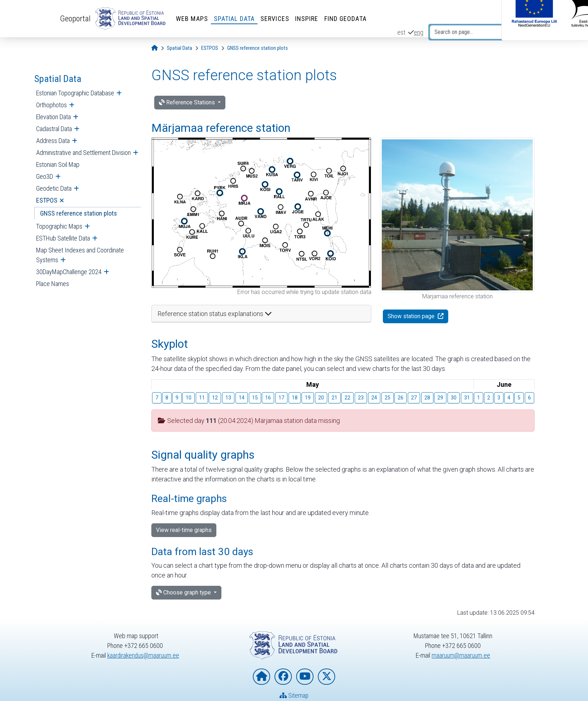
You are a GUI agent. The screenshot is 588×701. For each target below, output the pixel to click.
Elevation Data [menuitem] (53, 117)
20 (321, 398)
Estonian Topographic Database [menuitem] (75, 93)
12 (215, 398)
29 (440, 398)
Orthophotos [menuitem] (51, 105)
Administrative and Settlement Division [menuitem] (83, 153)
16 (268, 398)
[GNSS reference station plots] (258, 48)
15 (255, 398)
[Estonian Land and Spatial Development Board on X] (327, 677)
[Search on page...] (471, 32)
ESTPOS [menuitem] (47, 200)
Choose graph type (184, 592)
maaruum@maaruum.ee (461, 656)
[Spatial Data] (180, 48)
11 (202, 398)
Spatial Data (234, 19)
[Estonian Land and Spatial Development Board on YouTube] (305, 677)
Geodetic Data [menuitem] (54, 188)
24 (374, 398)
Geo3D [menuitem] (45, 176)
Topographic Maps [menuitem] (59, 226)
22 (347, 398)
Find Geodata (345, 19)
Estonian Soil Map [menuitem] (58, 165)
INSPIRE (307, 19)
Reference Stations (188, 102)
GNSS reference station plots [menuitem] (79, 213)
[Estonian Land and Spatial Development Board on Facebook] (283, 677)
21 (334, 398)
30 (454, 398)
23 (361, 398)
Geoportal (75, 18)
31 (467, 398)
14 (242, 398)
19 (308, 398)
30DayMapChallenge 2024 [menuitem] (69, 272)
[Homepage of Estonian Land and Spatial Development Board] (261, 677)
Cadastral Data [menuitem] (54, 129)
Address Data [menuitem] (53, 141)
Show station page (412, 316)
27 (414, 398)
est (401, 32)
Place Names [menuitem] (53, 284)
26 (401, 398)
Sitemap (294, 696)
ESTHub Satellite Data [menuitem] (63, 238)
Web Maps (192, 19)
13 (228, 398)
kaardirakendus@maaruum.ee (143, 656)
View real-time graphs (184, 530)
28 (427, 398)
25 (388, 398)
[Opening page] (155, 48)
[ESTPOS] (210, 48)
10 (189, 398)
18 (295, 398)
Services (275, 19)
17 (281, 398)
